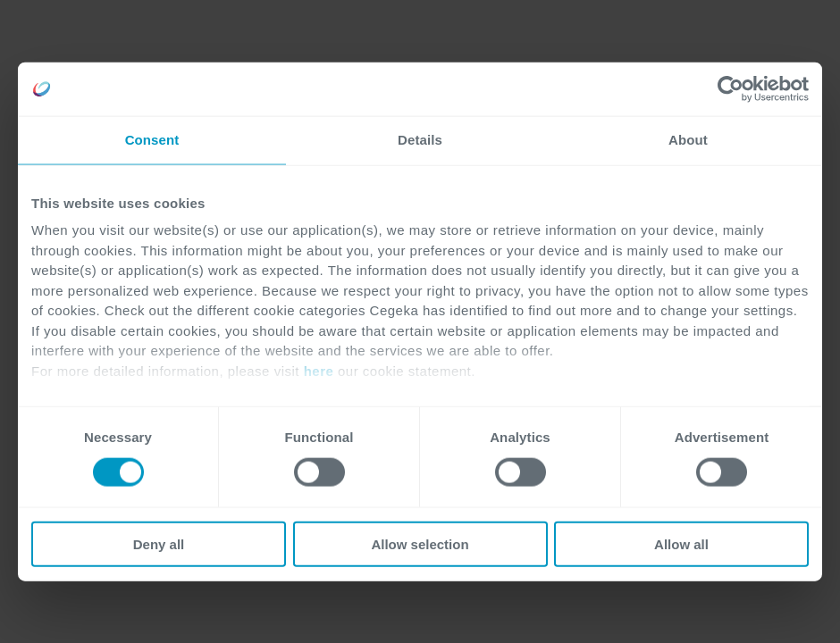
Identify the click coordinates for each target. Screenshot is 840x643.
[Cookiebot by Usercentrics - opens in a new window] (731, 89)
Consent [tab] (152, 140)
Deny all (159, 543)
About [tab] (688, 140)
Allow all (681, 543)
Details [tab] (420, 140)
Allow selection (420, 543)
